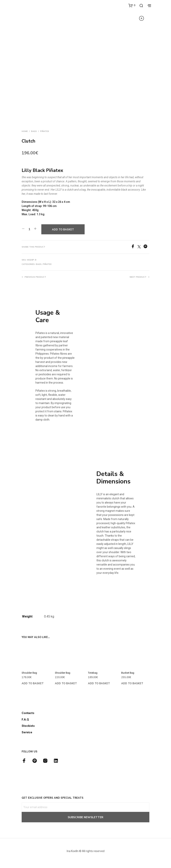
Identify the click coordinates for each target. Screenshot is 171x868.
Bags (34, 131)
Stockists (28, 726)
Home (25, 131)
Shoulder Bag (29, 673)
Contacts (28, 713)
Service (27, 732)
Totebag (93, 673)
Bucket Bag (128, 673)
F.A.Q (25, 720)
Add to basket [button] (33, 683)
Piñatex (45, 131)
